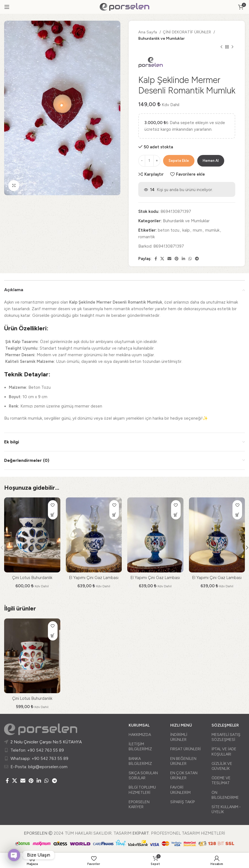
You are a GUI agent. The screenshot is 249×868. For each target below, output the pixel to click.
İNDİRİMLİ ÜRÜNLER (179, 737)
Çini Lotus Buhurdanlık (32, 578)
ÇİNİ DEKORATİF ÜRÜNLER (187, 32)
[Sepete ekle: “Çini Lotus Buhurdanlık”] (53, 515)
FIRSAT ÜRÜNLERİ (186, 749)
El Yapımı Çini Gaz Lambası (94, 578)
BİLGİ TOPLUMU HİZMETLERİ (142, 790)
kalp (186, 230)
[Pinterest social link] (177, 259)
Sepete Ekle (179, 161)
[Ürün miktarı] (149, 161)
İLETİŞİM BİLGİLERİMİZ (140, 747)
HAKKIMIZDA (140, 735)
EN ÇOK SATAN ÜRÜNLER (184, 775)
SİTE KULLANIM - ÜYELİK (226, 809)
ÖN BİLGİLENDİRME (225, 795)
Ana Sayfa (148, 32)
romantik (147, 237)
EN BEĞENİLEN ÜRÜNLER (183, 761)
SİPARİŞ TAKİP (182, 802)
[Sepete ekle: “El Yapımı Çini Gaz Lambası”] (114, 515)
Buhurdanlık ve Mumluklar (161, 38)
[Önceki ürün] (221, 47)
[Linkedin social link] (183, 259)
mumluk (212, 230)
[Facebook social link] (156, 259)
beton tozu (169, 230)
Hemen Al (211, 161)
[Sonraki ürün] (232, 47)
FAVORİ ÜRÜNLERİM (180, 790)
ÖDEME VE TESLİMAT (221, 780)
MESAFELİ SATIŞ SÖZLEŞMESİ (226, 737)
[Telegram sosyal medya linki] (197, 259)
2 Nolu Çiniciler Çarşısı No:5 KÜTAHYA (46, 742)
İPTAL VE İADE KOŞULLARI (224, 752)
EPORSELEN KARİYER (139, 804)
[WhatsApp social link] (190, 259)
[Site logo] (124, 7)
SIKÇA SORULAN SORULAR (143, 775)
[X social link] (162, 259)
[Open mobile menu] (7, 7)
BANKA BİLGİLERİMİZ (140, 761)
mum (197, 230)
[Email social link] (169, 259)
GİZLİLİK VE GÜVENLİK (222, 766)
